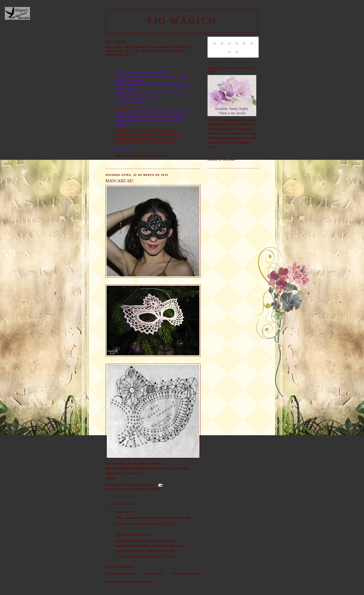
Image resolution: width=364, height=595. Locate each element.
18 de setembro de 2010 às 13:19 (146, 524)
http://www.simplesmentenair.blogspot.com (141, 155)
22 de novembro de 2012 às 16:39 (146, 557)
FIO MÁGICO (182, 21)
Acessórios (136, 489)
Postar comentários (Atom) (134, 582)
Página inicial (154, 573)
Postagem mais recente (120, 573)
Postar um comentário (120, 567)
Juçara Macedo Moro (130, 535)
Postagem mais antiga (187, 573)
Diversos (153, 489)
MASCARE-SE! (119, 181)
